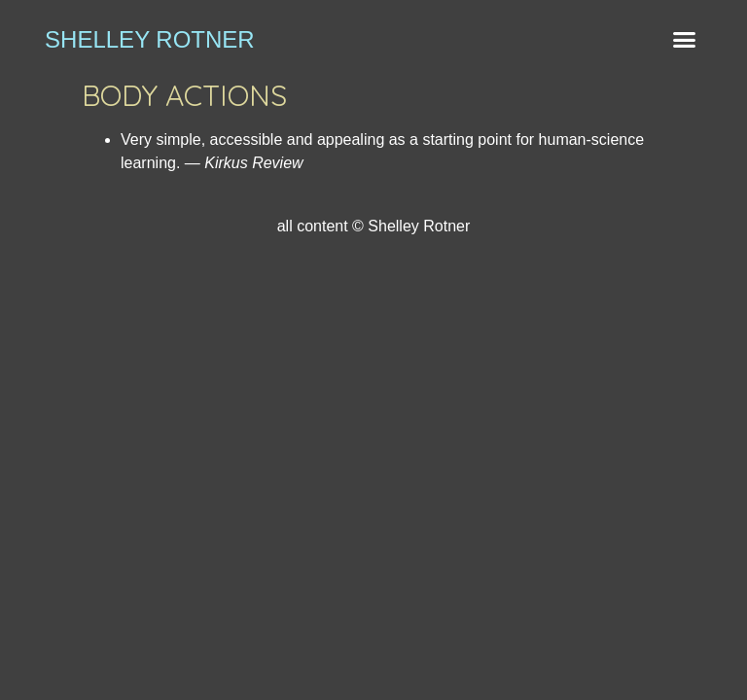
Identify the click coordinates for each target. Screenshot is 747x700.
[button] (684, 39)
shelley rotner (150, 39)
